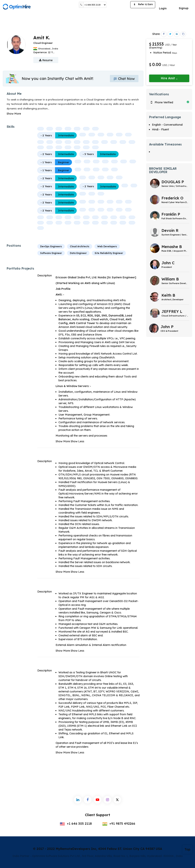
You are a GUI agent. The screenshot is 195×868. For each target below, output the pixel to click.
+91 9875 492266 (119, 824)
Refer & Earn (143, 5)
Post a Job (118, 5)
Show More (14, 114)
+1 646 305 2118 (76, 824)
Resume (46, 60)
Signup (184, 8)
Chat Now (124, 79)
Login (163, 8)
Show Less (77, 441)
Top (187, 849)
